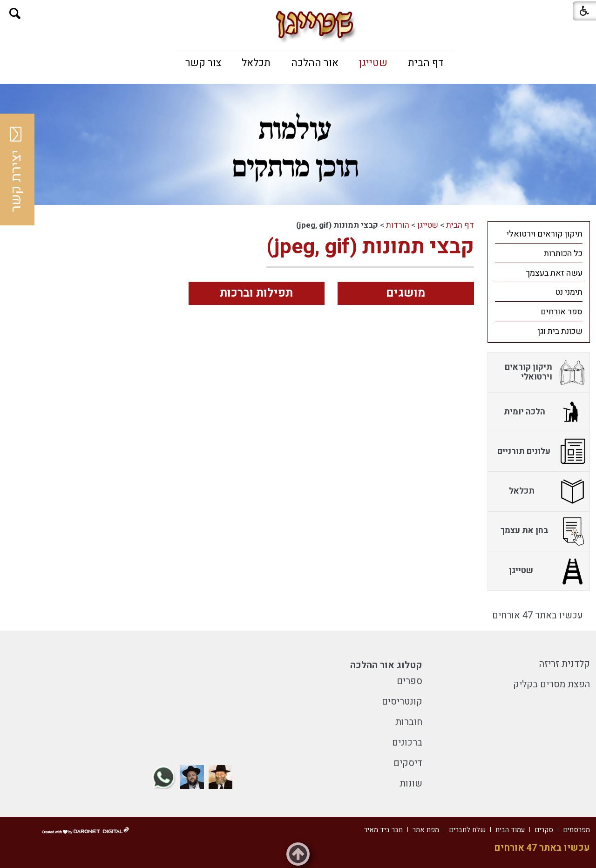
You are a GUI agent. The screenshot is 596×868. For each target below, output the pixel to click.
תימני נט (569, 292)
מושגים (406, 293)
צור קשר (203, 63)
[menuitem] (426, 63)
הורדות (398, 225)
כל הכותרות (563, 254)
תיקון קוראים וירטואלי (545, 234)
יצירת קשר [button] (16, 170)
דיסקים (408, 763)
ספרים (410, 681)
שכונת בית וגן (560, 331)
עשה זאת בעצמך (554, 273)
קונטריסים (402, 702)
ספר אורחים (562, 312)
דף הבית (426, 63)
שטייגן (373, 63)
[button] (15, 14)
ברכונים (407, 743)
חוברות (409, 722)
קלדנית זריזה (565, 664)
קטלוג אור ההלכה (386, 665)
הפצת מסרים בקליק (552, 684)
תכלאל (256, 63)
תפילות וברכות (256, 293)
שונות (411, 783)
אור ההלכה (315, 63)
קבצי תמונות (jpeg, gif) (370, 247)
